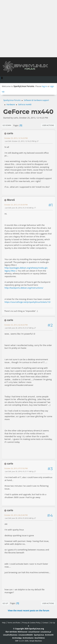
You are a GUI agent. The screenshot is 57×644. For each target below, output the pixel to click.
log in (45, 86)
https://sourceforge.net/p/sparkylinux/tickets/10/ (28, 302)
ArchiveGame (28, 638)
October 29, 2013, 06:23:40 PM (16, 515)
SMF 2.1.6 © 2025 (22, 641)
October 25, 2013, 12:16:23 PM (16, 138)
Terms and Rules (14, 623)
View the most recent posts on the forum (28, 611)
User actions (48, 125)
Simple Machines (36, 641)
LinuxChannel (34, 632)
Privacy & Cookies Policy (31, 623)
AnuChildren (40, 638)
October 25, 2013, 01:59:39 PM (16, 205)
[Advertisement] (28, 29)
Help (4, 623)
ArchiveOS (49, 635)
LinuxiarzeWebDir (26, 635)
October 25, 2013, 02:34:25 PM (16, 325)
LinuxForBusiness (10, 635)
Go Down (7, 125)
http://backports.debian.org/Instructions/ (24, 288)
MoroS (11, 200)
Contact (45, 623)
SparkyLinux (39, 635)
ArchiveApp (17, 638)
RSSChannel (23, 632)
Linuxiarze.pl (46, 632)
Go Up (5, 603)
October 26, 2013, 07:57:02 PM (16, 468)
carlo (10, 133)
